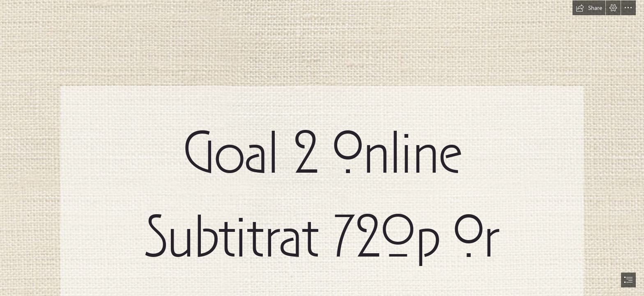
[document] (322, 148)
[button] (589, 8)
